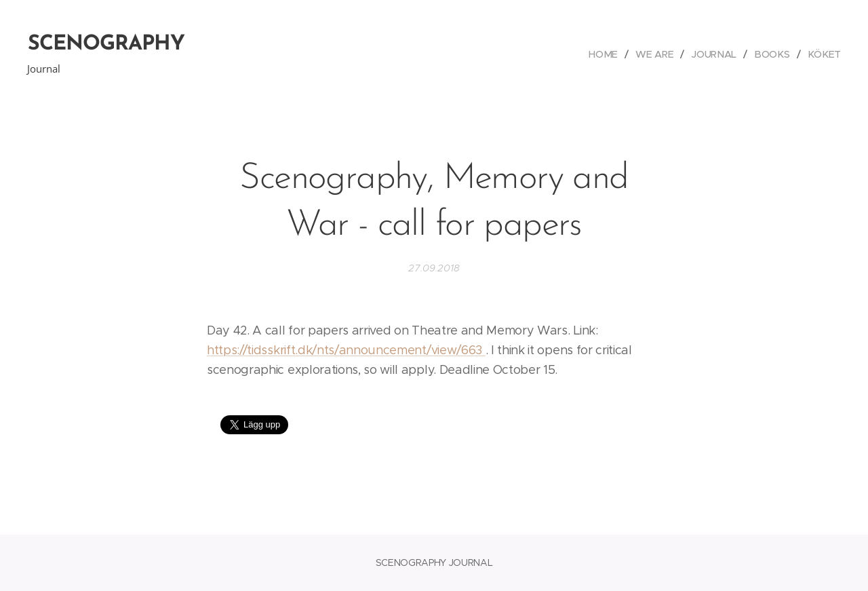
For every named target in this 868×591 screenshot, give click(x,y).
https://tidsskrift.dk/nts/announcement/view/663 (346, 350)
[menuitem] (610, 54)
